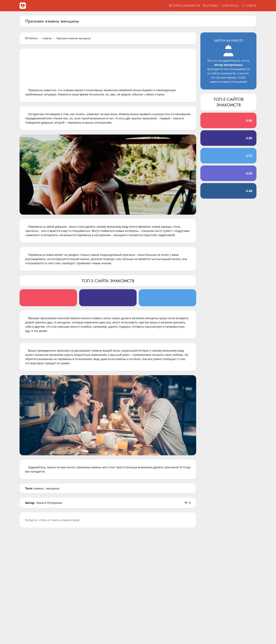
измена (39, 488)
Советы (47, 38)
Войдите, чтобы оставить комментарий (52, 520)
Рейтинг (32, 38)
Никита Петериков (49, 503)
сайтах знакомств (223, 73)
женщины (53, 488)
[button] (188, 503)
